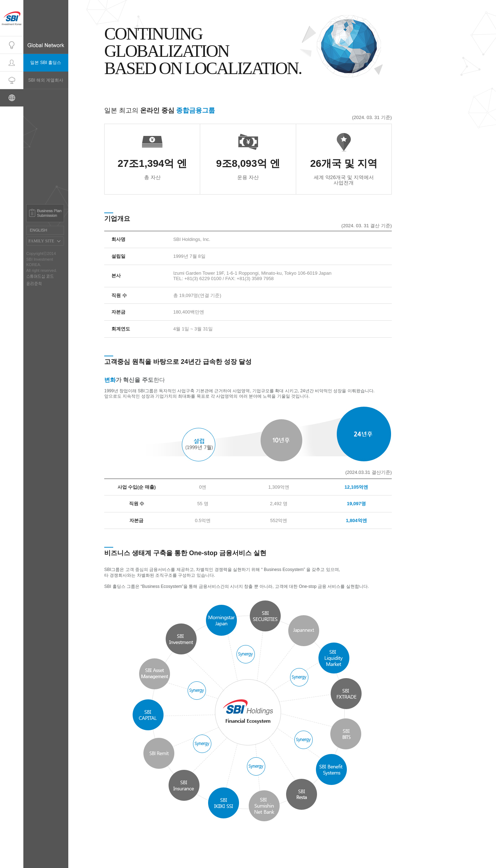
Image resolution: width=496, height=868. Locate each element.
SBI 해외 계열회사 (46, 80)
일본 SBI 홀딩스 (46, 63)
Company (12, 45)
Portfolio (12, 80)
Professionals (12, 63)
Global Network (12, 98)
